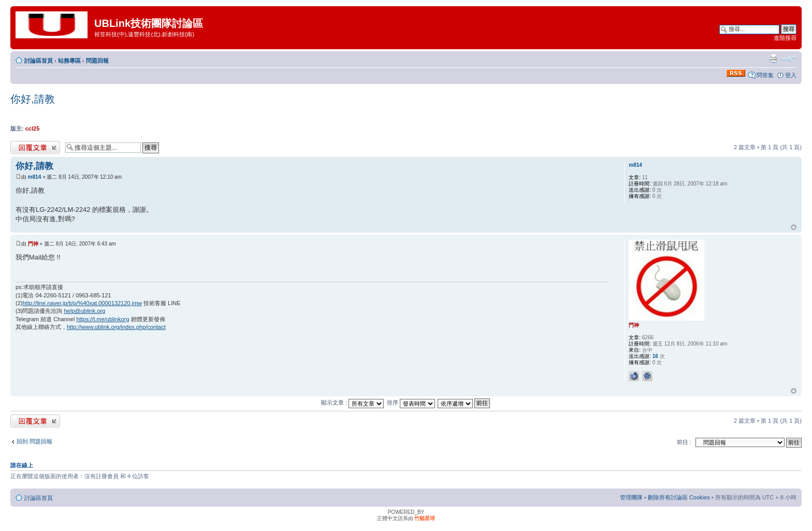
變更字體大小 (789, 59)
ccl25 (33, 128)
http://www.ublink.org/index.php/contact (116, 327)
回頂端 (794, 227)
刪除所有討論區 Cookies (679, 497)
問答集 (765, 75)
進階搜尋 (785, 38)
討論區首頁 (39, 61)
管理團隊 (631, 497)
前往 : (684, 442)
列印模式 (773, 59)
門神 (33, 244)
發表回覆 (35, 147)
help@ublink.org (85, 311)
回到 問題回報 (34, 441)
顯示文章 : (352, 403)
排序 (411, 403)
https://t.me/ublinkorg (103, 319)
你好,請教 (33, 99)
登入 (791, 75)
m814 (35, 177)
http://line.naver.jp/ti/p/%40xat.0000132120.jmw (82, 303)
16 (655, 356)
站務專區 (69, 61)
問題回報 (97, 61)
